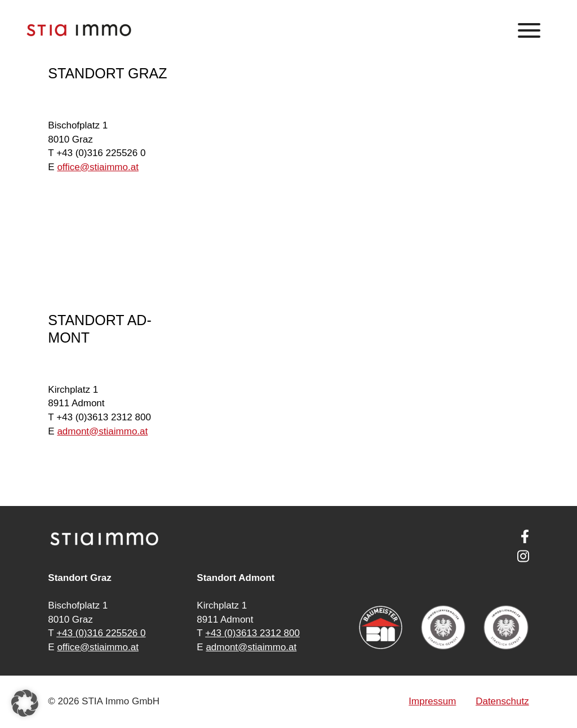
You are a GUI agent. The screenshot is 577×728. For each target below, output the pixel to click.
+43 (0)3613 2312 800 (252, 633)
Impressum (432, 701)
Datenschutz (502, 701)
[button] (25, 703)
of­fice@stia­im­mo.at (98, 167)
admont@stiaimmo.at (251, 647)
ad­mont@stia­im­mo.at (102, 431)
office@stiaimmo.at (98, 647)
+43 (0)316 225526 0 (101, 633)
